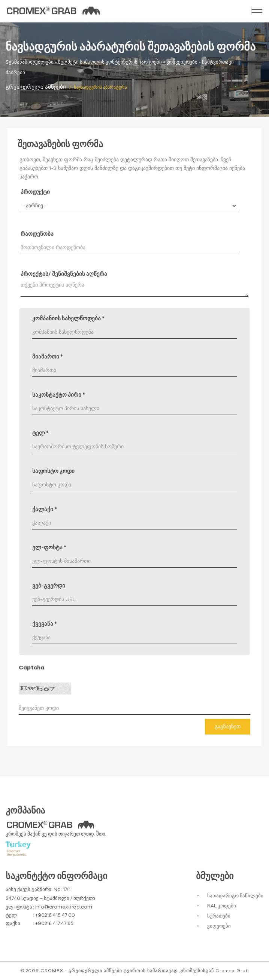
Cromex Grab (232, 971)
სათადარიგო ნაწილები (235, 896)
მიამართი (48, 357)
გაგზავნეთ (228, 727)
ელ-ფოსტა (49, 548)
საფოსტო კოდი (53, 471)
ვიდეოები (219, 926)
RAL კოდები (222, 906)
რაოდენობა (37, 234)
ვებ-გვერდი (49, 586)
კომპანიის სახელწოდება (68, 319)
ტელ (40, 433)
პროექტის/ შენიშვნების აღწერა (64, 274)
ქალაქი (45, 509)
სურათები (219, 916)
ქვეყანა (45, 624)
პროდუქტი (35, 192)
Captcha (31, 668)
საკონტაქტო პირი (59, 395)
